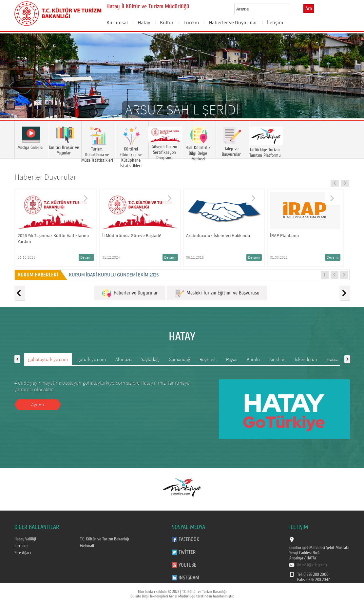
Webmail (87, 546)
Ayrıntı (38, 404)
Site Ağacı (23, 553)
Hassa (333, 359)
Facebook (189, 539)
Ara (309, 9)
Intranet (21, 546)
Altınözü (124, 359)
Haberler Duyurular (45, 177)
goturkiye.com (92, 359)
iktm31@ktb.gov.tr (312, 565)
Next (353, 86)
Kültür (167, 22)
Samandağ (180, 359)
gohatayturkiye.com (48, 359)
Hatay (144, 22)
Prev (11, 86)
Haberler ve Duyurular (233, 22)
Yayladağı (150, 359)
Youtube (187, 565)
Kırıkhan (277, 359)
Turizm (191, 22)
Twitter (187, 552)
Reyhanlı (208, 359)
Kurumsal (117, 22)
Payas (232, 359)
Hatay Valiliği (25, 539)
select (292, 9)
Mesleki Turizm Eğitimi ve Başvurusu (217, 293)
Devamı (86, 257)
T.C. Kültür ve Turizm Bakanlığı (105, 539)
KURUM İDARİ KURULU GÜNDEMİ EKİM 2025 (114, 275)
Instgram (189, 578)
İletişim (275, 22)
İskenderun (306, 359)
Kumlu (253, 359)
